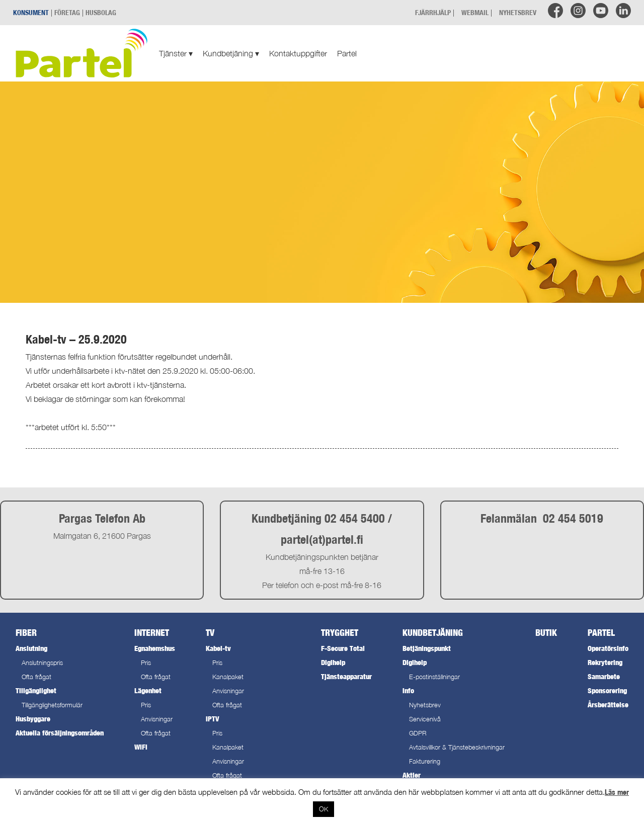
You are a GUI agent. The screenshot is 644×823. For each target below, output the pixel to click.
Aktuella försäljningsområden (60, 733)
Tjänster (176, 53)
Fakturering (425, 761)
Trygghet (340, 633)
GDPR (418, 733)
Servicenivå (425, 719)
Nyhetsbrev (425, 705)
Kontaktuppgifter (298, 53)
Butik (546, 633)
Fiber (26, 633)
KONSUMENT (31, 12)
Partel (347, 53)
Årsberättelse (608, 705)
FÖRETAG (67, 12)
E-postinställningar (434, 677)
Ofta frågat (36, 677)
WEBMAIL (475, 12)
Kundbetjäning (231, 53)
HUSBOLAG (101, 12)
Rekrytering (605, 662)
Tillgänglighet (36, 690)
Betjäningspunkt (427, 648)
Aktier (412, 775)
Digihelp (333, 662)
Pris (146, 663)
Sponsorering (607, 690)
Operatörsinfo (608, 648)
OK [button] (324, 809)
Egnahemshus (155, 648)
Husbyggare (33, 719)
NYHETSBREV (518, 12)
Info (408, 690)
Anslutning (31, 648)
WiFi (141, 747)
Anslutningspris (42, 663)
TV (210, 633)
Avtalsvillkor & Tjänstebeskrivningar (457, 747)
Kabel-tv (218, 648)
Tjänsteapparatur (346, 676)
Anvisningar (157, 719)
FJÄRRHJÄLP (433, 12)
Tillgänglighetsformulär (52, 705)
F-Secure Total (343, 648)
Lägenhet (148, 690)
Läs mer (617, 792)
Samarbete (604, 676)
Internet (152, 633)
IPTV (212, 719)
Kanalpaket (228, 677)
